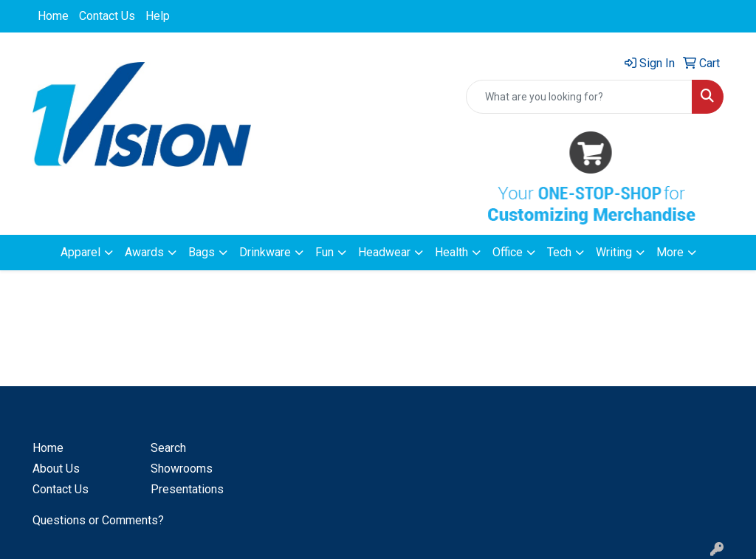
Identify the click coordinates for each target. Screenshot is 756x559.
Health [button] (451, 252)
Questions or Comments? (98, 520)
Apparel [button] (80, 252)
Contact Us (107, 16)
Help (158, 16)
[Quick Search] (579, 97)
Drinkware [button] (265, 252)
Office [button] (508, 252)
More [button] (670, 252)
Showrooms (182, 469)
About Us (56, 469)
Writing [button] (614, 252)
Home (53, 16)
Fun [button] (324, 252)
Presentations (187, 489)
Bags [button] (202, 252)
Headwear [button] (384, 252)
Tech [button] (559, 252)
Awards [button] (144, 252)
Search (168, 448)
